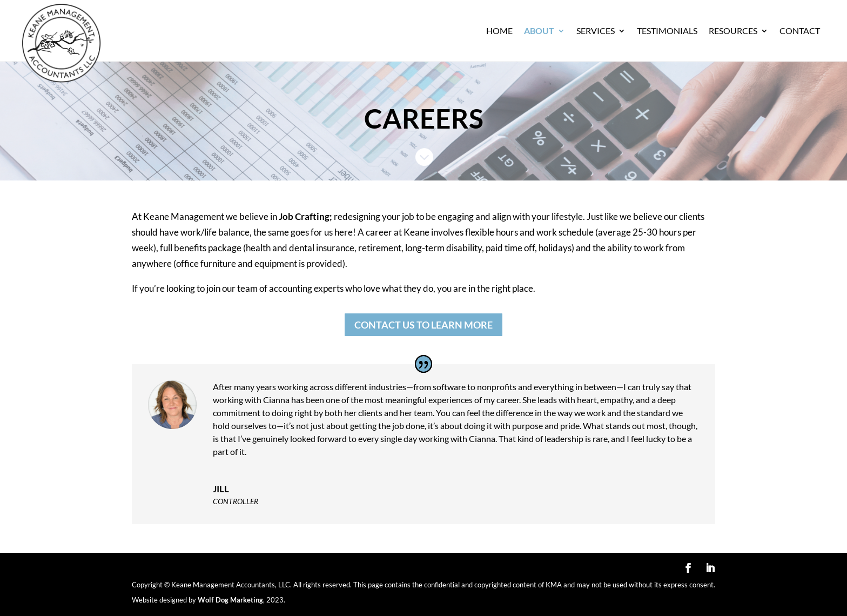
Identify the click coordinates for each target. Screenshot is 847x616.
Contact (800, 31)
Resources (733, 31)
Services (596, 31)
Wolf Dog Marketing (230, 600)
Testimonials (667, 31)
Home (499, 31)
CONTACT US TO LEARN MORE (423, 325)
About (539, 31)
